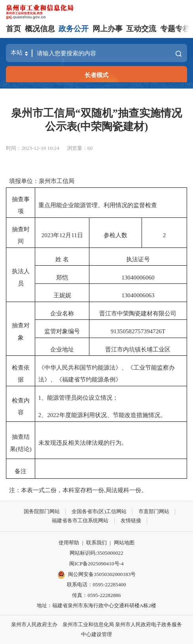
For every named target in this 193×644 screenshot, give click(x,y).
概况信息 (40, 29)
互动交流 (141, 29)
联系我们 (96, 543)
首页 (13, 29)
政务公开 (74, 29)
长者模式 (96, 75)
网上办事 (108, 29)
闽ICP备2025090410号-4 (96, 564)
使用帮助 (69, 543)
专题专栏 (175, 29)
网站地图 (124, 543)
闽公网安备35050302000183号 (97, 575)
